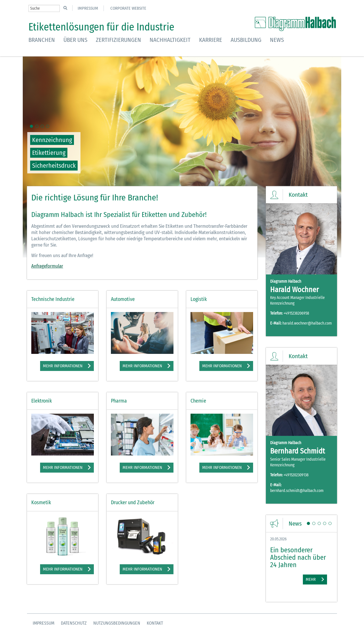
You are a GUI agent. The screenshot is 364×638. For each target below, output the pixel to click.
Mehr (311, 579)
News (277, 40)
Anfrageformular (47, 266)
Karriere (211, 40)
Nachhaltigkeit (170, 40)
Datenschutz (74, 623)
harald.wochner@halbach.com (307, 323)
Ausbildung (246, 40)
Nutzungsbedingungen (117, 623)
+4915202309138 (296, 475)
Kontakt (155, 623)
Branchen (42, 40)
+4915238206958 (296, 313)
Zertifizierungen (118, 40)
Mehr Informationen (63, 366)
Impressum (88, 8)
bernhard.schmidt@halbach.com (297, 491)
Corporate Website (128, 8)
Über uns (75, 40)
